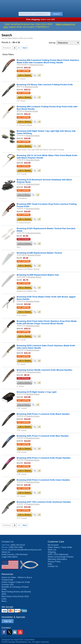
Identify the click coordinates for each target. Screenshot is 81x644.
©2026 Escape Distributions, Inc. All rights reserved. (25, 642)
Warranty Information (57, 559)
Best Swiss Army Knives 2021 (15, 596)
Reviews (15, 554)
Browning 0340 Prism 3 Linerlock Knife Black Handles (43, 414)
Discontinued (24, 239)
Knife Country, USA (40, 5)
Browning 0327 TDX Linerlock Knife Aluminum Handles (44, 502)
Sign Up (7, 621)
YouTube (20, 632)
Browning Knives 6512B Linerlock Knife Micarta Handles (44, 370)
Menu (4, 5)
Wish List (52, 550)
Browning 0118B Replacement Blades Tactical (39, 253)
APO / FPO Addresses (58, 554)
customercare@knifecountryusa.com (25, 550)
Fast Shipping (24, 71)
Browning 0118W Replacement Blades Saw (38, 275)
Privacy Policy (54, 562)
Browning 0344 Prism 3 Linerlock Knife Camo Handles (43, 480)
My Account (53, 545)
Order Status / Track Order (60, 547)
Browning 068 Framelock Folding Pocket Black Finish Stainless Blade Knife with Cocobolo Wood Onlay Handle (48, 61)
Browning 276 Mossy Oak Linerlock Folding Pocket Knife (45, 85)
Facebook (4, 632)
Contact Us (8, 542)
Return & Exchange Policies (61, 557)
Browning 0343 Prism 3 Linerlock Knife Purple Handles (44, 458)
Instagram (15, 632)
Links (4, 599)
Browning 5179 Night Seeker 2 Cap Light (37, 392)
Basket (77, 5)
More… (5, 601)
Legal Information (10, 557)
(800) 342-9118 (18, 545)
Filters (8, 54)
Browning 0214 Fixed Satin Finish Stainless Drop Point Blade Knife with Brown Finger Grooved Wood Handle (47, 322)
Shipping (52, 552)
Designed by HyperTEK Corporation (18, 639)
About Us (6, 552)
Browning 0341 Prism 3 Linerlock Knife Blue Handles (43, 436)
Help (50, 564)
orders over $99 (41, 19)
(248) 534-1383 (16, 547)
